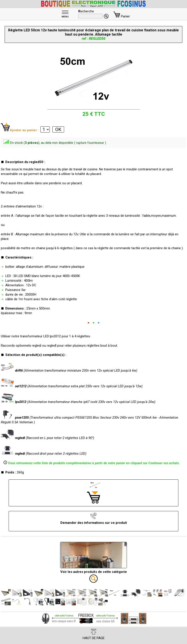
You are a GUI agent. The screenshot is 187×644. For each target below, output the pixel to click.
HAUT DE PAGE (94, 635)
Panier (122, 16)
